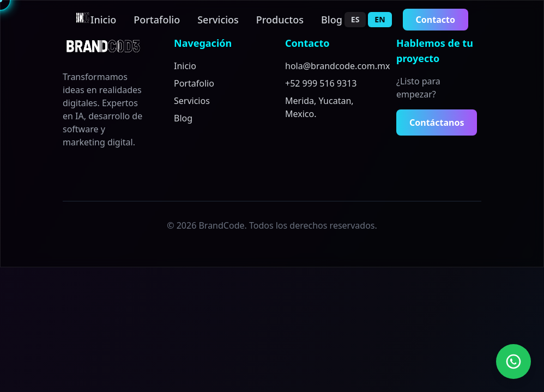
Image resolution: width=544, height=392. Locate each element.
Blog (332, 20)
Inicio (103, 20)
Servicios (218, 20)
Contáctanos (437, 122)
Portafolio (157, 20)
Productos (280, 20)
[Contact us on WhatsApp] (513, 362)
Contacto (436, 20)
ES (355, 19)
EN (380, 19)
